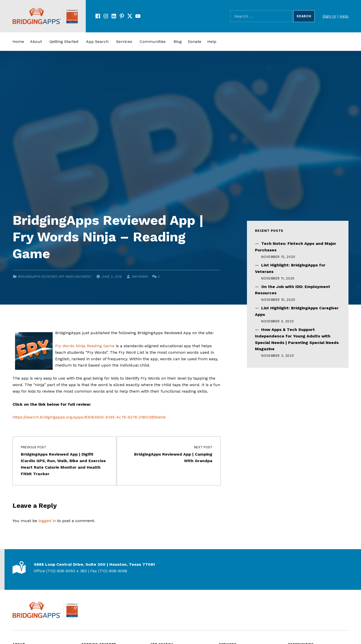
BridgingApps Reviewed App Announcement (55, 277)
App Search (97, 42)
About (36, 42)
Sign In (329, 16)
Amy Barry (140, 277)
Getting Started (64, 42)
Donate (195, 42)
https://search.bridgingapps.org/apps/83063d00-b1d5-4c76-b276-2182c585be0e (89, 417)
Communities (153, 42)
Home (18, 42)
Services (124, 42)
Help (344, 16)
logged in (47, 521)
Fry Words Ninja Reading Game (85, 346)
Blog (178, 42)
